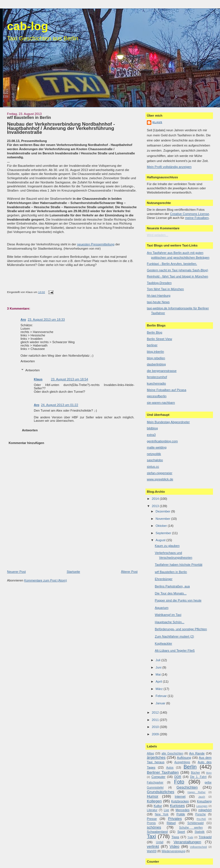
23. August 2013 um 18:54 (69, 379)
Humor (153, 796)
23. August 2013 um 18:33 (46, 319)
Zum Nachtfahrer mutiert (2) (174, 636)
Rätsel (171, 823)
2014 (156, 499)
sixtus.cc (153, 467)
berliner (152, 345)
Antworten (28, 361)
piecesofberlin (157, 396)
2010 (156, 727)
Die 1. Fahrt (198, 777)
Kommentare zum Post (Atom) (46, 580)
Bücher (196, 773)
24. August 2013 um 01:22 (60, 405)
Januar (161, 703)
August (161, 540)
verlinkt (153, 846)
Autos (170, 768)
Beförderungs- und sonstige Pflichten (181, 629)
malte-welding (157, 447)
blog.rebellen (156, 358)
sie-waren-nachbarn (161, 403)
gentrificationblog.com (162, 441)
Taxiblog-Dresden (159, 283)
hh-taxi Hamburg (159, 296)
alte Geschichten (172, 753)
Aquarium (161, 608)
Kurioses (177, 806)
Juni (159, 667)
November (163, 519)
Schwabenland (157, 832)
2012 (156, 712)
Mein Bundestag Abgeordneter (168, 422)
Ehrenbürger (164, 579)
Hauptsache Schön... (170, 622)
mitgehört (205, 810)
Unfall (160, 842)
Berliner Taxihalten (163, 772)
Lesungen (202, 806)
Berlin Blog (155, 332)
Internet (180, 796)
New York (161, 814)
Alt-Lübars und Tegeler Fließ (175, 651)
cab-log (28, 26)
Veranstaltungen (187, 842)
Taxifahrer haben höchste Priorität (179, 565)
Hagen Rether (197, 792)
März (160, 689)
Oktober (162, 526)
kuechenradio (156, 383)
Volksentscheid (198, 847)
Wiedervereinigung (173, 851)
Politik (181, 814)
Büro (209, 773)
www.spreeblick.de (160, 479)
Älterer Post (129, 572)
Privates (175, 819)
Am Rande (197, 753)
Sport (181, 832)
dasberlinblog (156, 364)
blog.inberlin (155, 352)
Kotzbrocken (180, 801)
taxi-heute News (158, 302)
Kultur (158, 806)
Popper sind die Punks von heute (178, 600)
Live (166, 810)
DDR (178, 777)
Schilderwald (196, 823)
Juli (158, 660)
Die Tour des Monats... (171, 593)
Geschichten (187, 787)
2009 (156, 734)
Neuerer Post (16, 572)
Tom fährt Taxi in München (165, 289)
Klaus (38, 379)
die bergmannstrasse (162, 371)
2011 (156, 720)
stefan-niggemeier (160, 473)
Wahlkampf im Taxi (168, 615)
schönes (154, 827)
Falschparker (155, 782)
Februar (162, 696)
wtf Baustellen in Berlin (29, 117)
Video (174, 846)
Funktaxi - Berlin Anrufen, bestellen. (172, 264)
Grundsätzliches (160, 792)
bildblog (152, 428)
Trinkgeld (205, 837)
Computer (158, 777)
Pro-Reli (201, 819)
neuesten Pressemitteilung (96, 244)
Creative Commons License (189, 214)
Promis (151, 823)
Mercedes (183, 810)
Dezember (163, 511)
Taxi (151, 836)
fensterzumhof (157, 377)
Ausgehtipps (182, 762)
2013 (156, 506)
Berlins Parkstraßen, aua (172, 586)
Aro (23, 319)
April (159, 681)
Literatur (152, 810)
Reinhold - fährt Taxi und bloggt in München (178, 276)
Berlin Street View (160, 339)
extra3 (151, 435)
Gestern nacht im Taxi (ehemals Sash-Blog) (178, 270)
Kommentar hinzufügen (26, 443)
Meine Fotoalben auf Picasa (167, 390)
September (164, 533)
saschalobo (155, 460)
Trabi (190, 837)
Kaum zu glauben (167, 546)
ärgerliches (156, 757)
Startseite (73, 572)
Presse (152, 819)
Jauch (202, 797)
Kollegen (154, 801)
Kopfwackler (163, 643)
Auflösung (184, 758)
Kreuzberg (204, 801)
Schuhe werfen (191, 828)
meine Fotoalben (197, 218)
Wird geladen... (158, 235)
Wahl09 (152, 851)
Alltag (150, 753)
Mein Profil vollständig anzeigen (169, 167)
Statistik (200, 832)
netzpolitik (154, 454)
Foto (179, 782)
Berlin (190, 767)
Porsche (200, 814)
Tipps (175, 837)
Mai (159, 674)
